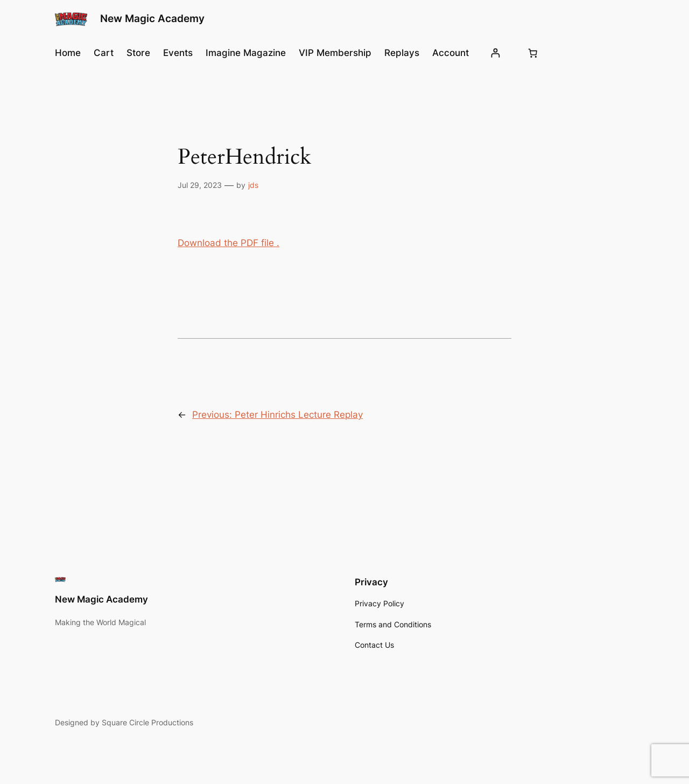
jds (253, 185)
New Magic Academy (152, 18)
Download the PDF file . (229, 243)
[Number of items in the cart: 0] (533, 53)
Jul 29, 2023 (200, 185)
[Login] (495, 53)
